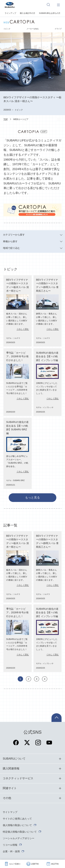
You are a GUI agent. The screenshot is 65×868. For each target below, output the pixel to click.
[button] (2, 66)
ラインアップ (10, 13)
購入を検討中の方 (28, 13)
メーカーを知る (33, 29)
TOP (6, 119)
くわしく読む (23, 329)
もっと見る (32, 498)
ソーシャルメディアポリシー (19, 838)
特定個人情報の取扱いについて (20, 832)
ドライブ (58, 29)
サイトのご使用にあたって (17, 819)
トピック (7, 29)
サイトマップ (10, 812)
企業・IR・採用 (11, 851)
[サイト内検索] (50, 5)
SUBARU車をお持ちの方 (50, 13)
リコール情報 (10, 845)
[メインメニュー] (58, 5)
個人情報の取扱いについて (17, 825)
